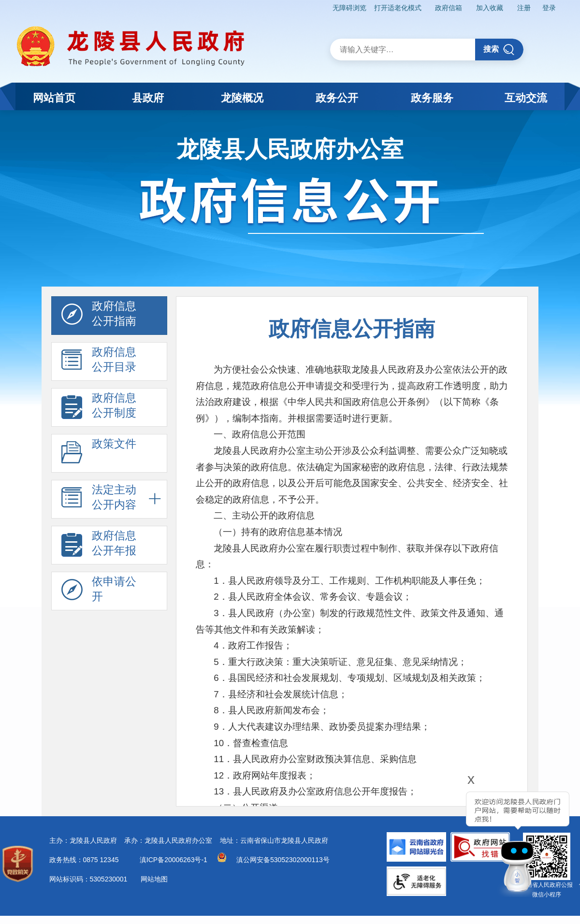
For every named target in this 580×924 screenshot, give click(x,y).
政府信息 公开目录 (99, 362)
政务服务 (432, 98)
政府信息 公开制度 (99, 408)
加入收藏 (490, 8)
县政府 (148, 98)
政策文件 (99, 454)
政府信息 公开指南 (99, 316)
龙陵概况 (242, 98)
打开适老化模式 (398, 8)
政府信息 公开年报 (99, 546)
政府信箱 (449, 8)
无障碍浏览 (349, 8)
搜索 (499, 50)
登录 (549, 8)
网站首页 (54, 98)
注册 (524, 8)
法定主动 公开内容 (99, 500)
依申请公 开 (99, 592)
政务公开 (337, 98)
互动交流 (526, 98)
